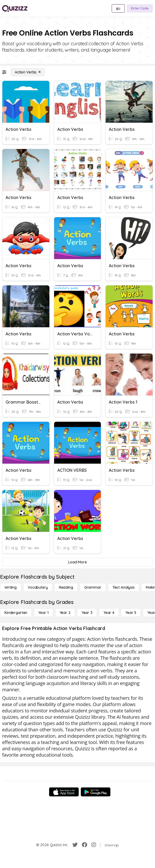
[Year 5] (131, 613)
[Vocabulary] (38, 587)
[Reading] (66, 587)
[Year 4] (109, 613)
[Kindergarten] (16, 613)
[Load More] (77, 562)
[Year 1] (43, 613)
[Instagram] (94, 845)
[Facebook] (84, 845)
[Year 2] (65, 613)
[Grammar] (93, 587)
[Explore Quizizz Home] (15, 8)
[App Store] (64, 792)
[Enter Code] (140, 8)
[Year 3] (87, 613)
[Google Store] (96, 792)
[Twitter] (75, 845)
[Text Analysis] (124, 587)
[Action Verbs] (28, 72)
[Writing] (11, 587)
